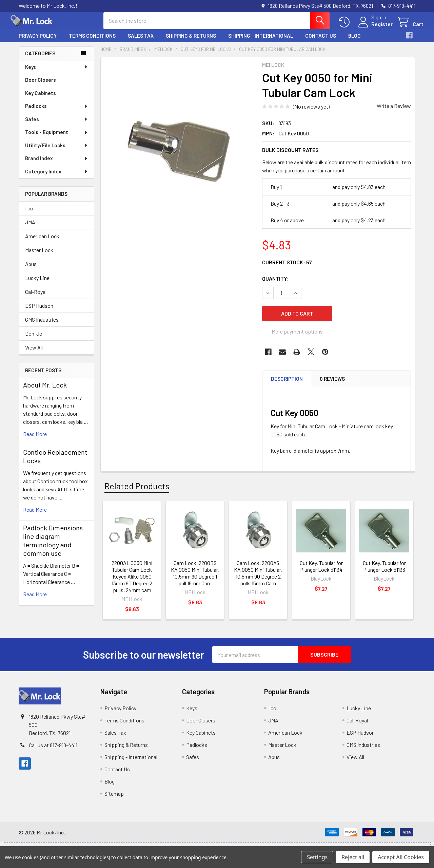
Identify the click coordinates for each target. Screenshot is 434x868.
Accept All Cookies (401, 857)
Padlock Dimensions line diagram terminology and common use (53, 546)
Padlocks (57, 112)
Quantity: (275, 285)
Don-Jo (34, 339)
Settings (317, 857)
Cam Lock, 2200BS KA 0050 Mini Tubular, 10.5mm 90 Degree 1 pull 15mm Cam (195, 579)
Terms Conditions (92, 42)
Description (287, 385)
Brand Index (57, 164)
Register (374, 28)
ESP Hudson (39, 312)
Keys (57, 73)
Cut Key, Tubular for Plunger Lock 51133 (384, 572)
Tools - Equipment (57, 138)
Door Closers (41, 86)
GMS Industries (42, 326)
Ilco (29, 214)
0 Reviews (332, 385)
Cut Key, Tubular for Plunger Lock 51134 (321, 572)
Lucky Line (37, 284)
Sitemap (114, 800)
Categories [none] (40, 59)
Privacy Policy (38, 42)
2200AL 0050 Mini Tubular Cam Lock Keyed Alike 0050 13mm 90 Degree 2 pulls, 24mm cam (132, 582)
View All (34, 353)
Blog (354, 42)
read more (35, 440)
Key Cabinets (41, 99)
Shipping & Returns (191, 42)
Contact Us (321, 42)
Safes (57, 125)
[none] (179, 150)
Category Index (57, 177)
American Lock (42, 242)
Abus (31, 270)
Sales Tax (141, 42)
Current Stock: (287, 268)
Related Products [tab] (137, 492)
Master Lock (39, 256)
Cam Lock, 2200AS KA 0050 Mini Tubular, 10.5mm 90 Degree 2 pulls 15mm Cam (258, 579)
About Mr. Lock (45, 391)
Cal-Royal (36, 298)
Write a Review (394, 112)
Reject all (353, 857)
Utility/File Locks (57, 151)
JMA (30, 228)
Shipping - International (261, 42)
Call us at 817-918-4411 (53, 751)
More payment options (297, 337)
